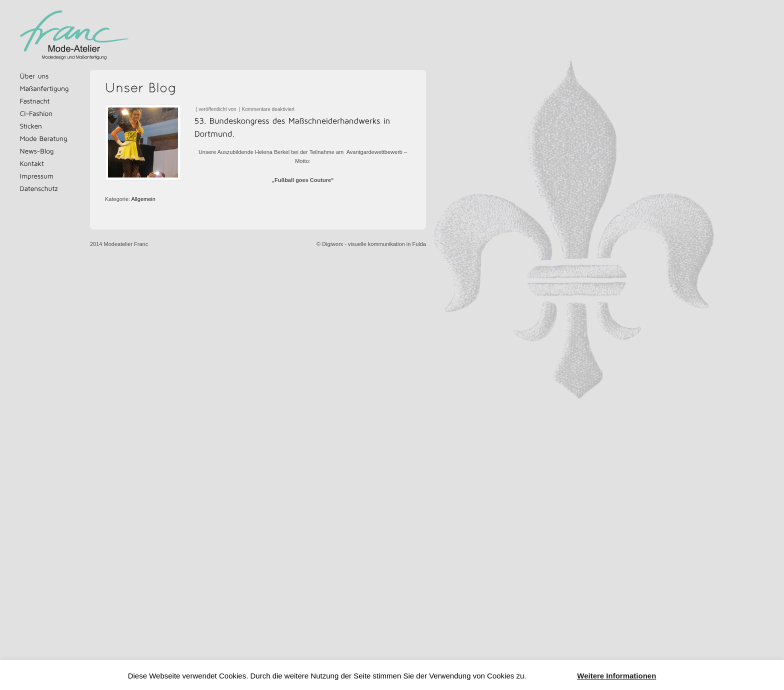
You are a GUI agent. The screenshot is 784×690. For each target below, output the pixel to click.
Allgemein (143, 199)
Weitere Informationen (616, 676)
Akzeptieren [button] (552, 676)
